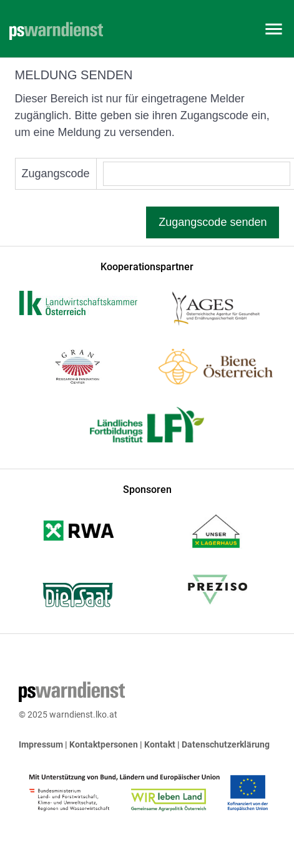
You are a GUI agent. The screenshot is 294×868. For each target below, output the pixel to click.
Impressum (41, 744)
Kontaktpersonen (104, 744)
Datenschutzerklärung (226, 744)
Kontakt (160, 744)
